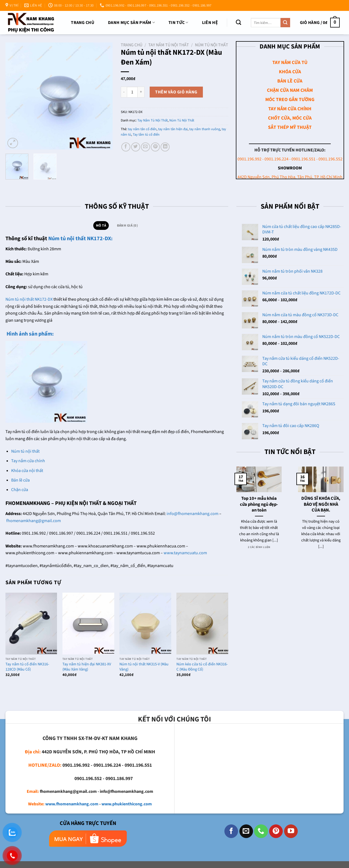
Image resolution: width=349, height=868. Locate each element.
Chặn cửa (20, 490)
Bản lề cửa (20, 480)
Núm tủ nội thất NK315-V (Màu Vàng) (144, 667)
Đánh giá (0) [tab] (127, 226)
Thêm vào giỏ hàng (176, 92)
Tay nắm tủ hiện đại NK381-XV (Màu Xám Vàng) (87, 667)
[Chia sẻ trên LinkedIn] (165, 147)
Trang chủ (83, 23)
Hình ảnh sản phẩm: (30, 334)
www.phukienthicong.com (127, 804)
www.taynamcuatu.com (185, 553)
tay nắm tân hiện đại (173, 129)
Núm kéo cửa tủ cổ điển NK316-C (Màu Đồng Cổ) (202, 667)
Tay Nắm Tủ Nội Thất (169, 45)
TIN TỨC (178, 23)
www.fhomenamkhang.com (72, 804)
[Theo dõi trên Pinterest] (276, 831)
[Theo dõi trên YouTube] (291, 831)
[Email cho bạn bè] (145, 147)
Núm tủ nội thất (25, 451)
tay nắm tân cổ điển (142, 129)
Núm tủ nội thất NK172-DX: (80, 239)
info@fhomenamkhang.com (192, 514)
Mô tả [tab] (101, 226)
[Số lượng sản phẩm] (132, 92)
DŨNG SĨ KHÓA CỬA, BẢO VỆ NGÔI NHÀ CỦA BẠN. (321, 505)
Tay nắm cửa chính (28, 461)
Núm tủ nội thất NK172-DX (29, 299)
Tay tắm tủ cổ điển (146, 135)
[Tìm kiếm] (238, 22)
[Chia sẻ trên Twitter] (136, 147)
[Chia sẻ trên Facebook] (126, 147)
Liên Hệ (210, 23)
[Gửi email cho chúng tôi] (246, 831)
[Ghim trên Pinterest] (155, 147)
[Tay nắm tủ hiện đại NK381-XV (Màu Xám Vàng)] (88, 624)
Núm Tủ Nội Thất (212, 45)
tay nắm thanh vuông (205, 129)
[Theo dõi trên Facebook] (231, 831)
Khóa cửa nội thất (27, 471)
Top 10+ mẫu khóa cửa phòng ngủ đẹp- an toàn (259, 505)
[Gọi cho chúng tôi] (261, 831)
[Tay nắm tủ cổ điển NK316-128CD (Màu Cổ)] (31, 624)
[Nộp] (285, 23)
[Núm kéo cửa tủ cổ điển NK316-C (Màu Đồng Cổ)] (202, 624)
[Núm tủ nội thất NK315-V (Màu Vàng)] (145, 624)
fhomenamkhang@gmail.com (34, 521)
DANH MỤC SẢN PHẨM (131, 23)
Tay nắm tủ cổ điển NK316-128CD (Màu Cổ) (27, 667)
